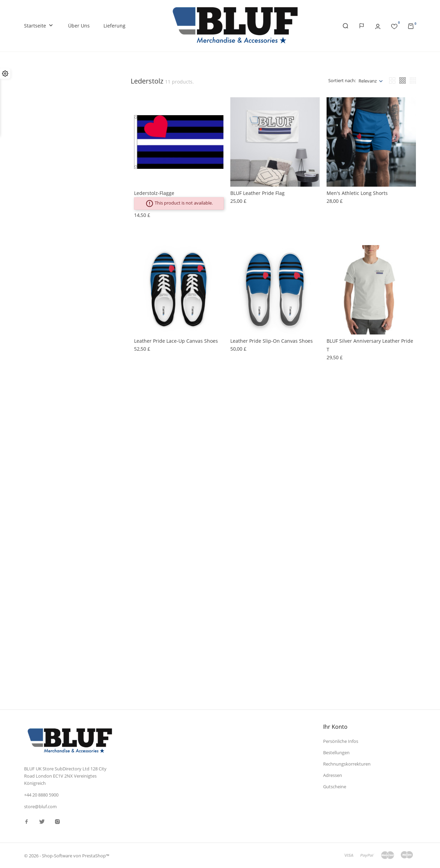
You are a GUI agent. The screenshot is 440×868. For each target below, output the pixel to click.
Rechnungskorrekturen (347, 764)
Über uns (79, 26)
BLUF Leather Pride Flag (257, 193)
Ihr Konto (335, 727)
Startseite (39, 26)
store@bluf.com (40, 806)
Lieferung (114, 26)
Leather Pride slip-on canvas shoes (272, 341)
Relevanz (368, 81)
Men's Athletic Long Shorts (357, 193)
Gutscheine (335, 786)
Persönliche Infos (341, 741)
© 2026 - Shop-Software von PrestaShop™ (67, 856)
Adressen (333, 775)
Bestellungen (336, 752)
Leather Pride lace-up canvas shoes (176, 341)
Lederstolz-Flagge (154, 193)
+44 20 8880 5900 (41, 795)
